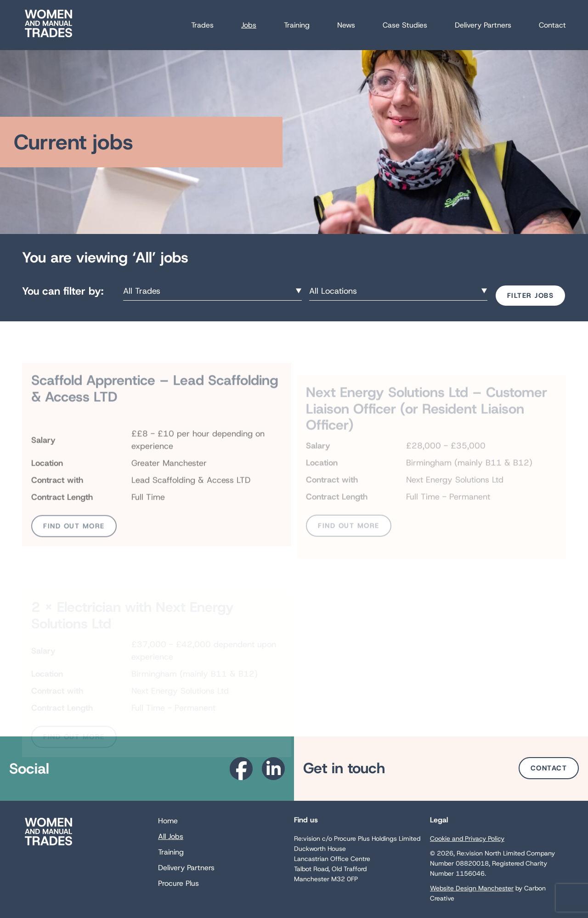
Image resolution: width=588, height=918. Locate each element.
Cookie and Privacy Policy (467, 838)
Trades (202, 25)
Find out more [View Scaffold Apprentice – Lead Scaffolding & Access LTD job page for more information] (74, 545)
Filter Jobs (531, 296)
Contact (552, 25)
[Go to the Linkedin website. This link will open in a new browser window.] (273, 769)
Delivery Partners (483, 25)
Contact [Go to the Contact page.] (549, 768)
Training (297, 25)
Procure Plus (178, 883)
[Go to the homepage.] (48, 37)
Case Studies (405, 25)
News (346, 25)
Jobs (249, 25)
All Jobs (171, 836)
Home (168, 821)
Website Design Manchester (472, 888)
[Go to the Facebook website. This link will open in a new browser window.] (241, 769)
